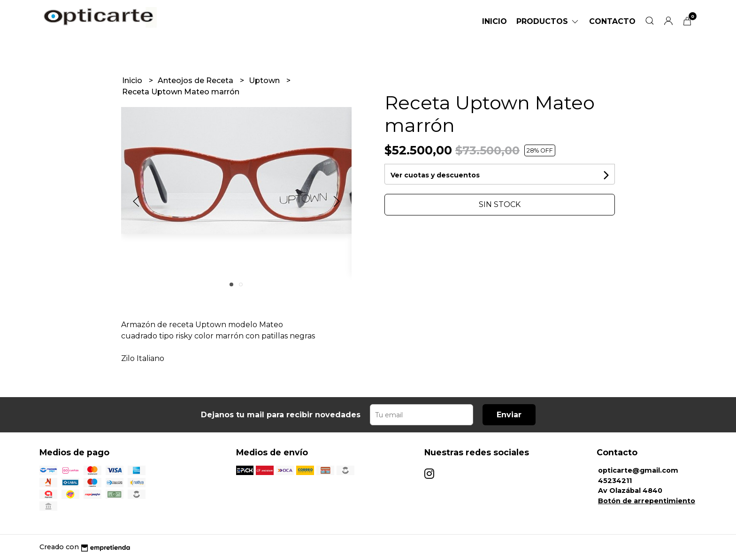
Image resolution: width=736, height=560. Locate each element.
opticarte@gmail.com (638, 470)
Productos (548, 21)
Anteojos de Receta (196, 81)
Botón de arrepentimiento (647, 501)
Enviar (509, 415)
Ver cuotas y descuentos (435, 175)
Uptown (265, 81)
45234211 (615, 481)
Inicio (494, 21)
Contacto (612, 21)
